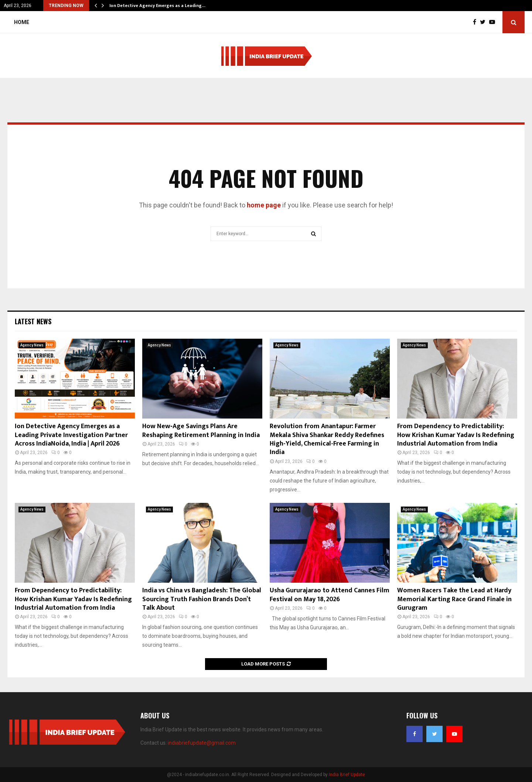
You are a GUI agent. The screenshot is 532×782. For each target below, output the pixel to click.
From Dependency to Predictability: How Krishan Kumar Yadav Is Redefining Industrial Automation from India (456, 435)
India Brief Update (347, 775)
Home (22, 22)
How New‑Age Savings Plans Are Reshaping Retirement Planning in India (201, 431)
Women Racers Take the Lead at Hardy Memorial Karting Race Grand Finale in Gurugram (454, 599)
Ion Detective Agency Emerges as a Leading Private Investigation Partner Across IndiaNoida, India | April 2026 (71, 435)
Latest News (33, 321)
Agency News (32, 345)
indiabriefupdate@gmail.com (202, 743)
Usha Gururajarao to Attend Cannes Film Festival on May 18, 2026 (330, 595)
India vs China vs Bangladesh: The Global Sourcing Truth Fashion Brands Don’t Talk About (202, 599)
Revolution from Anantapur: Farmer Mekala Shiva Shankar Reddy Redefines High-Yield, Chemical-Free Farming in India (327, 439)
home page (264, 205)
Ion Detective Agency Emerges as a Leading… (157, 6)
